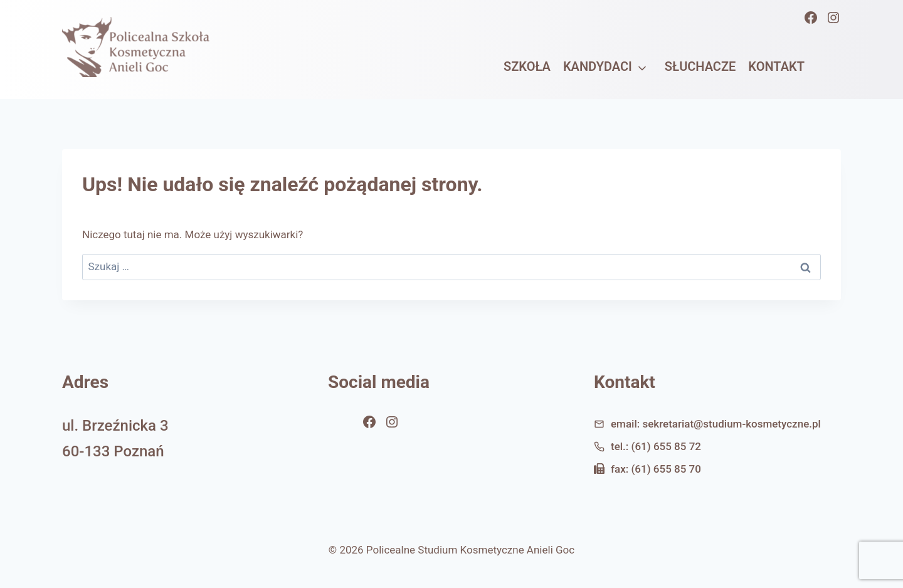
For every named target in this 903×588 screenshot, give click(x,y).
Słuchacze (700, 66)
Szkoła (527, 66)
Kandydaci (598, 66)
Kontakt (776, 66)
